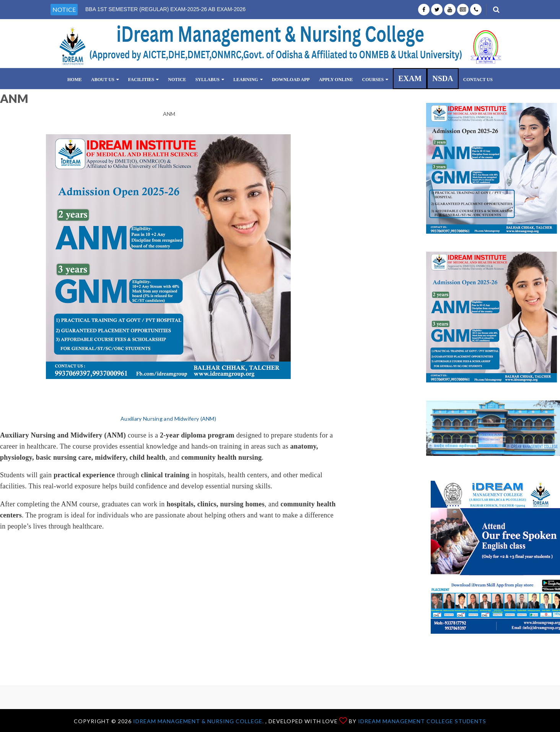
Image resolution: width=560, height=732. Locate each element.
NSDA (443, 78)
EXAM (410, 78)
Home (75, 80)
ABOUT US (105, 80)
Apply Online (336, 80)
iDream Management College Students (422, 721)
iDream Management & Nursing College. (199, 721)
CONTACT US (478, 80)
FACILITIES (143, 80)
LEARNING (248, 80)
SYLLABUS (210, 80)
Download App (291, 80)
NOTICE (177, 80)
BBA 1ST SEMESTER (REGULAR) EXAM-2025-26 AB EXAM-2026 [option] (165, 9)
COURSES (375, 80)
